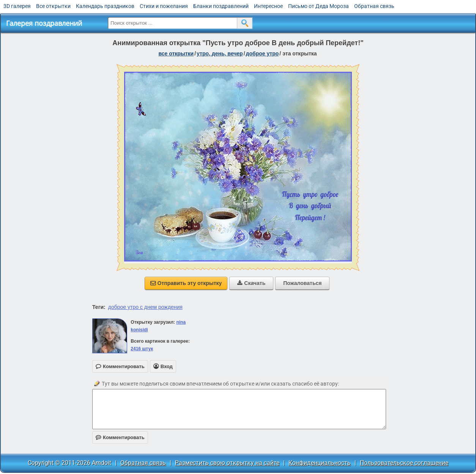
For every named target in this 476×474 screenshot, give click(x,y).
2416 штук (142, 349)
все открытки (176, 54)
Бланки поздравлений (221, 6)
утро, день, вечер (220, 54)
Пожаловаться (302, 283)
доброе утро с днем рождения (145, 307)
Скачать (251, 283)
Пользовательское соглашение (404, 463)
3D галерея (17, 6)
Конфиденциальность (320, 463)
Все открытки (53, 6)
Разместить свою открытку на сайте (227, 463)
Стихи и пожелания (164, 6)
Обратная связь (374, 6)
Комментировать (120, 437)
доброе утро (262, 54)
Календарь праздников (105, 6)
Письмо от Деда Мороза (318, 6)
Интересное (268, 6)
